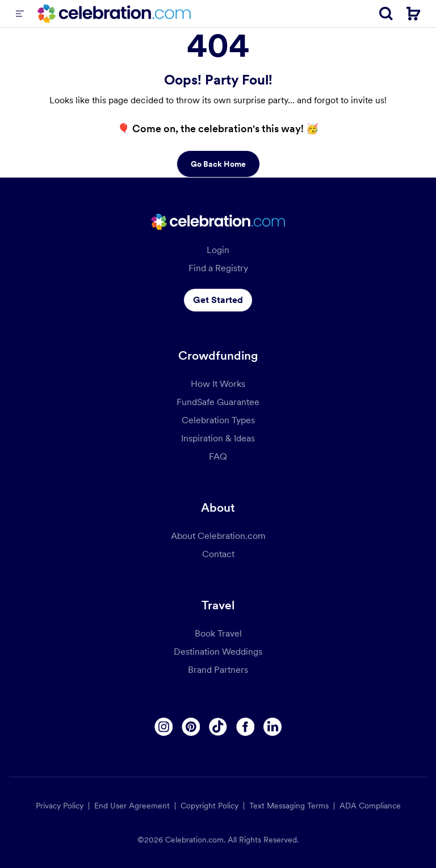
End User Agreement (132, 806)
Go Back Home (218, 164)
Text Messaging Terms (289, 806)
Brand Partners (218, 670)
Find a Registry (218, 268)
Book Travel (218, 633)
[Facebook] (245, 727)
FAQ (218, 456)
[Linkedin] (272, 727)
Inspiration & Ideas (218, 438)
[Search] (386, 14)
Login (218, 250)
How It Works (218, 384)
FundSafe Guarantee (218, 402)
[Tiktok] (218, 727)
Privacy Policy (60, 806)
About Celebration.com (218, 536)
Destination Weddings (218, 652)
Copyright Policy (209, 806)
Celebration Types (218, 420)
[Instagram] (163, 727)
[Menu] (20, 14)
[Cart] (413, 14)
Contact (218, 554)
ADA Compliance (370, 806)
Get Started (218, 300)
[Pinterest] (191, 727)
